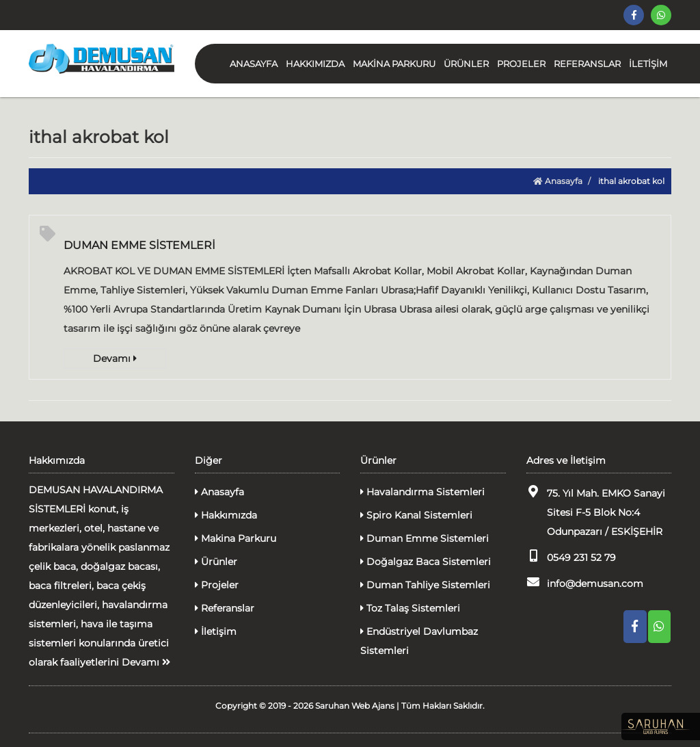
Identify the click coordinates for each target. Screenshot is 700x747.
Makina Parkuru (235, 538)
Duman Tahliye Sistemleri (425, 585)
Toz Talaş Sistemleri (410, 608)
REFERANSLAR (587, 64)
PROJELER (521, 64)
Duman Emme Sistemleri (425, 538)
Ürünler (216, 562)
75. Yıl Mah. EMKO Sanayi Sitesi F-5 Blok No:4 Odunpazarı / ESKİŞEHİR (596, 511)
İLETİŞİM (648, 64)
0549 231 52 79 (571, 556)
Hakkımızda (226, 515)
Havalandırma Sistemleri (422, 492)
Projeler (217, 585)
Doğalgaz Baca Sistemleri (426, 562)
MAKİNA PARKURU (394, 64)
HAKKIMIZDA (315, 64)
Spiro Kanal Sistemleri (416, 515)
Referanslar (225, 608)
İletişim (216, 631)
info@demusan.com (585, 582)
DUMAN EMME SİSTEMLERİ (139, 245)
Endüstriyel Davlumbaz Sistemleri (419, 641)
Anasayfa (558, 181)
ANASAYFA (254, 64)
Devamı (115, 358)
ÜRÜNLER (466, 64)
